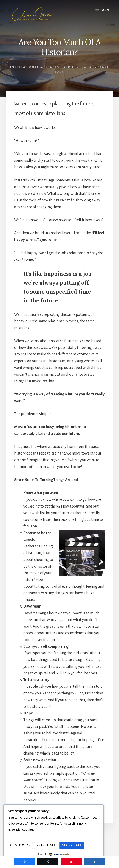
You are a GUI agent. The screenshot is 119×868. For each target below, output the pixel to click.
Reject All (47, 846)
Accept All (74, 846)
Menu (107, 10)
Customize (21, 846)
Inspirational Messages (35, 67)
